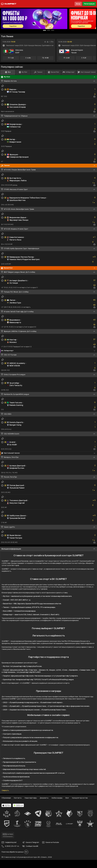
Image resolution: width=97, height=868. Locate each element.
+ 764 (51, 42)
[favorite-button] (45, 42)
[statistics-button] (48, 42)
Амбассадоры (57, 798)
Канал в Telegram (31, 842)
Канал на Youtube (50, 842)
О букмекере (6, 798)
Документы (44, 798)
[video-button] (94, 370)
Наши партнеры (31, 798)
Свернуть (5, 790)
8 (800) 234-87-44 (10, 846)
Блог (67, 798)
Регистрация (89, 4)
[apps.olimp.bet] (6, 805)
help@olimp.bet (9, 842)
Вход (78, 4)
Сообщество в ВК (30, 846)
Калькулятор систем (80, 798)
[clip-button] (3, 86)
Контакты (18, 798)
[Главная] (9, 4)
